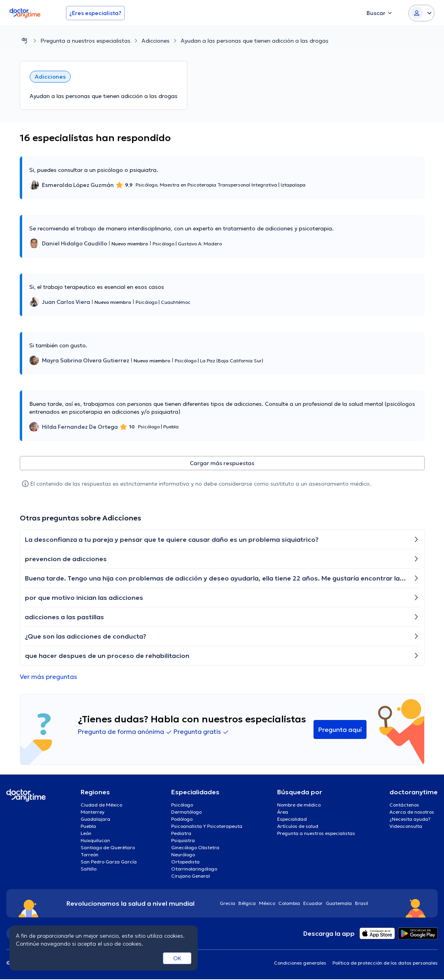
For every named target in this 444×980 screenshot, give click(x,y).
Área (283, 813)
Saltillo (89, 870)
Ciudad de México (101, 806)
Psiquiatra (183, 841)
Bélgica (247, 904)
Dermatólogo (186, 813)
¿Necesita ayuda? (410, 820)
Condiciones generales (300, 964)
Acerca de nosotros (412, 813)
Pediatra (181, 834)
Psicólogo (182, 806)
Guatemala (339, 904)
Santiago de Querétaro (108, 848)
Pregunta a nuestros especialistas (85, 41)
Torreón (90, 855)
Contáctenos (404, 806)
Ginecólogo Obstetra (195, 848)
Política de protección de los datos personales (385, 964)
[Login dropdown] (421, 13)
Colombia (289, 904)
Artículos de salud (298, 827)
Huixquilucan (95, 841)
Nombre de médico (299, 806)
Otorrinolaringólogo (194, 870)
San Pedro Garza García (109, 862)
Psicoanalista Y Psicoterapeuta (207, 827)
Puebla (88, 827)
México (267, 904)
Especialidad (292, 820)
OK (177, 958)
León (86, 834)
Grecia (228, 904)
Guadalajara (95, 820)
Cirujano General (191, 877)
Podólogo (182, 820)
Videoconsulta (406, 827)
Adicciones (156, 41)
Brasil (362, 904)
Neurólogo (183, 855)
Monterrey (93, 813)
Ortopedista (185, 862)
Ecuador (313, 904)
